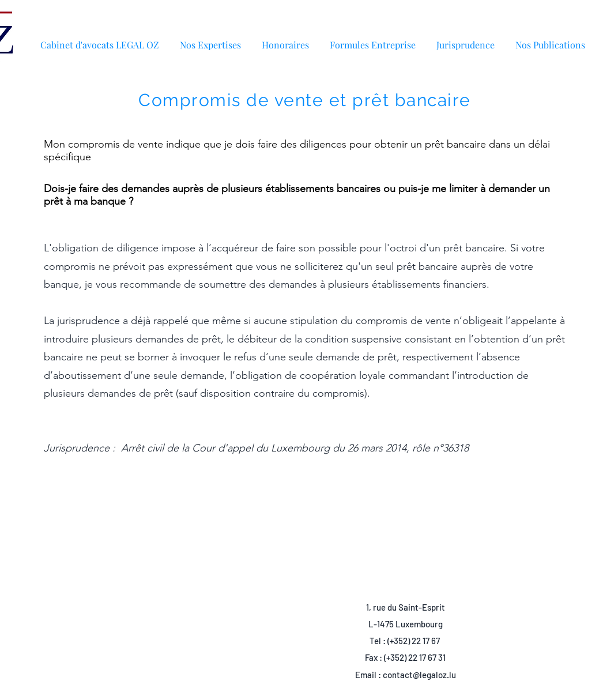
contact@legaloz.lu (419, 675)
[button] (550, 39)
